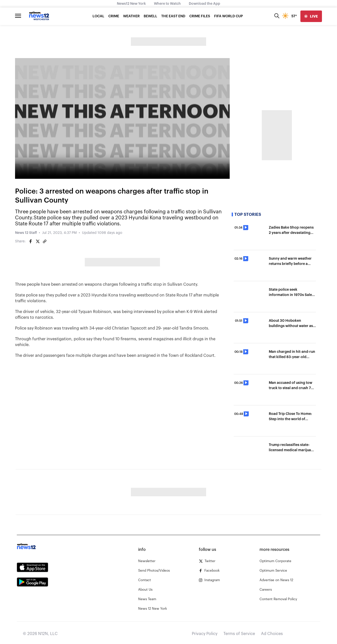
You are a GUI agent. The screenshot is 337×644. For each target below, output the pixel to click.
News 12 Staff (26, 233)
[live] (311, 16)
